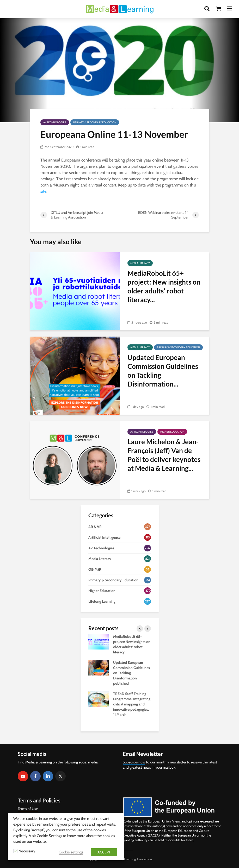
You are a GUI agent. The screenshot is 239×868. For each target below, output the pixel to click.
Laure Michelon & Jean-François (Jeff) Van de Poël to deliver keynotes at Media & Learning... (164, 455)
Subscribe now (134, 762)
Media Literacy (140, 263)
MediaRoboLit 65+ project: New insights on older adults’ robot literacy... (164, 286)
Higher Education (172, 432)
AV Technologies (55, 122)
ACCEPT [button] (104, 852)
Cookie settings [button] (71, 852)
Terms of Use (28, 809)
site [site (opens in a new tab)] (43, 191)
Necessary (27, 851)
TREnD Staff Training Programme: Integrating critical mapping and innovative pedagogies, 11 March (132, 704)
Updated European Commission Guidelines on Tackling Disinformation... (163, 371)
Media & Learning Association (132, 859)
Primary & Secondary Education (95, 122)
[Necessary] (15, 851)
